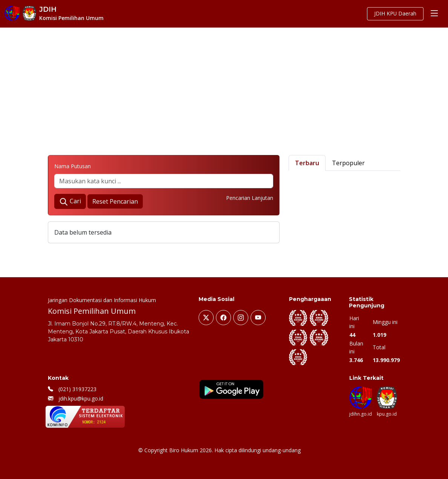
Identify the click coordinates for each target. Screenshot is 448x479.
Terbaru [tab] (307, 163)
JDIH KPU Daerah (394, 14)
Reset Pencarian (115, 201)
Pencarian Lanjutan (250, 198)
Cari (70, 202)
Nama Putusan (73, 166)
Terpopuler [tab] (348, 163)
